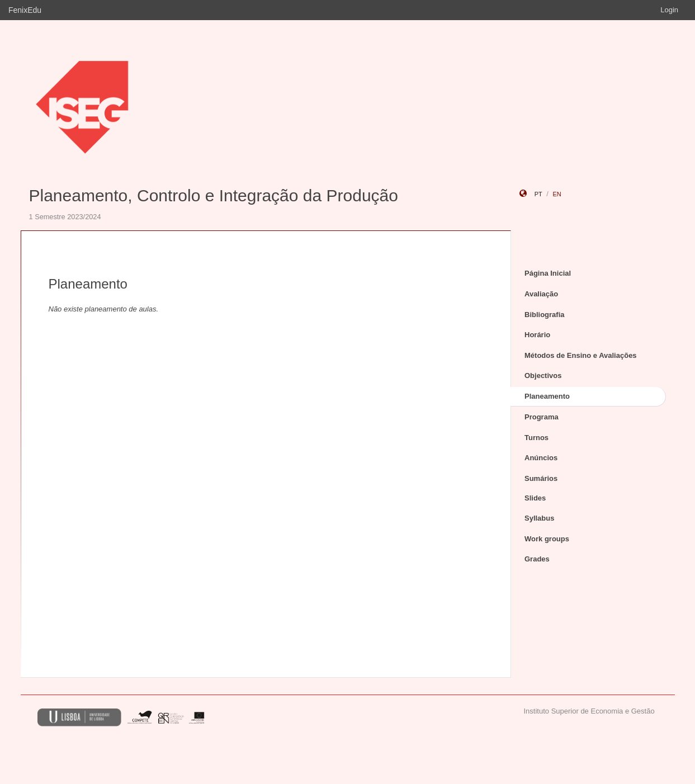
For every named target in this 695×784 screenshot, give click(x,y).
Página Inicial (548, 273)
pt (538, 194)
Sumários (541, 478)
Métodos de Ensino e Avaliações (581, 355)
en (557, 194)
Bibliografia (545, 315)
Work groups (547, 539)
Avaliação (541, 294)
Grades (537, 559)
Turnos (536, 438)
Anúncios (541, 458)
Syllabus (539, 518)
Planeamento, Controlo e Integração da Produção (214, 195)
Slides (535, 498)
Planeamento (547, 396)
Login (669, 10)
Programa (542, 417)
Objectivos (543, 376)
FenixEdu (25, 10)
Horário (537, 335)
